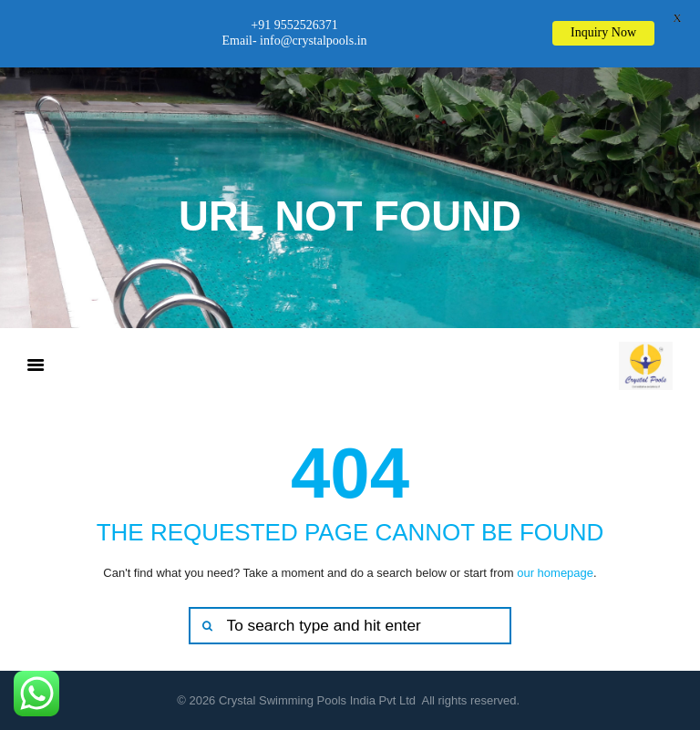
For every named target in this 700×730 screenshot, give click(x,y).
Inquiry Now (603, 32)
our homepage (555, 573)
